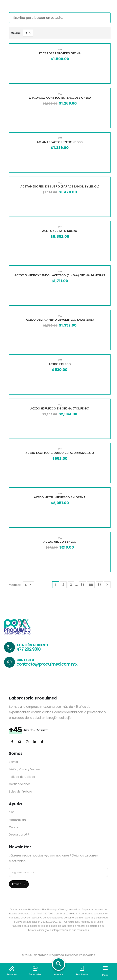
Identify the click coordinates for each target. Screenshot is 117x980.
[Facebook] (12, 742)
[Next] (107, 585)
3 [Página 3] (71, 585)
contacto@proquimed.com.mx (47, 664)
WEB (60, 50)
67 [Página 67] (99, 585)
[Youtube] (20, 742)
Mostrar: (16, 33)
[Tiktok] (42, 742)
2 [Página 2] (63, 585)
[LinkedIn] (35, 742)
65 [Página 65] (83, 585)
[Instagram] (27, 742)
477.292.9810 (29, 649)
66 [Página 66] (91, 585)
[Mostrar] (28, 33)
